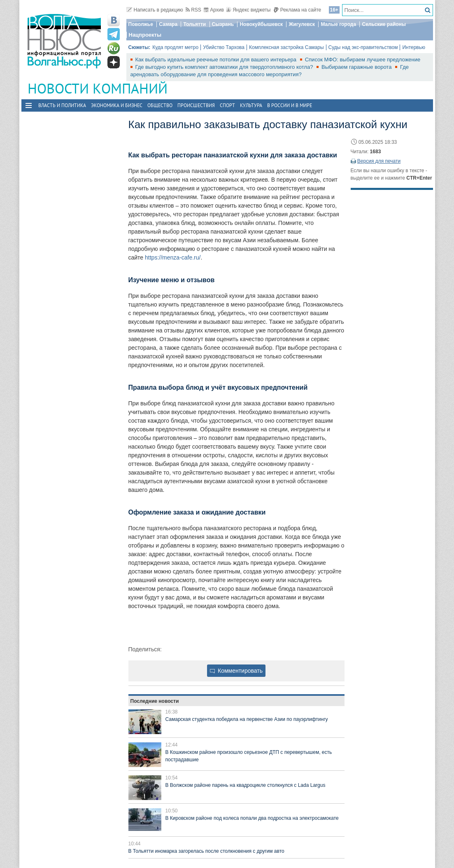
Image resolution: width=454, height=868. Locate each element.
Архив (214, 10)
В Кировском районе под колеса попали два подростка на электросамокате (252, 818)
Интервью (414, 47)
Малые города (338, 24)
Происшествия (196, 105)
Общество (160, 105)
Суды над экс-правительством (363, 47)
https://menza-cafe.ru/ (173, 257)
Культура (251, 105)
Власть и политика (62, 105)
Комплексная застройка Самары (286, 47)
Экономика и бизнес (117, 105)
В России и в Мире (290, 105)
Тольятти (194, 24)
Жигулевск (302, 24)
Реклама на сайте (297, 10)
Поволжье (141, 24)
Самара (168, 24)
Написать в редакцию (155, 10)
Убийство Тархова (224, 47)
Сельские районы (384, 24)
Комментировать (236, 671)
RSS (193, 10)
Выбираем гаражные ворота (357, 67)
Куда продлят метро (175, 47)
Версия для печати (379, 161)
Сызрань (223, 24)
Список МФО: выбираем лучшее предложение (363, 60)
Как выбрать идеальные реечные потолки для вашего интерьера (217, 60)
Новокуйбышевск (261, 24)
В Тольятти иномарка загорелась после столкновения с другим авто (206, 851)
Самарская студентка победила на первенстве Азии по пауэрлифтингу (247, 719)
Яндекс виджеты (248, 10)
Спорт (227, 105)
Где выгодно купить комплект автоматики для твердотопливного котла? (225, 67)
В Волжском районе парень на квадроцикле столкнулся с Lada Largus (246, 785)
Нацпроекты (145, 35)
